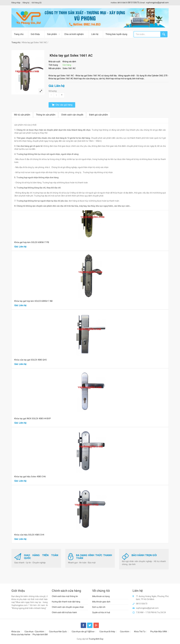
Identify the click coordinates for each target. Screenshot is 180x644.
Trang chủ (19, 34)
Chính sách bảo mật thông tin (65, 596)
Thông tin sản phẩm (46, 115)
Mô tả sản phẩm (22, 115)
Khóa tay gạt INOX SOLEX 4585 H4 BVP (33, 419)
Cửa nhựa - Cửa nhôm (34, 632)
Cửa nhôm (125, 632)
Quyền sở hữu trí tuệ (101, 612)
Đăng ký (26, 3)
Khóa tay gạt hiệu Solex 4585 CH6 (30, 477)
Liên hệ (95, 34)
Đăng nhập (16, 3)
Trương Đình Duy (96, 639)
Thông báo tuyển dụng (116, 34)
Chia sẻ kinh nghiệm (74, 34)
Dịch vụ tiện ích (99, 607)
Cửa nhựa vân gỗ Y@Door (83, 632)
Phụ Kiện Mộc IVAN (159, 632)
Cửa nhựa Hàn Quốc (58, 632)
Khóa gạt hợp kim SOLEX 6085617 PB (32, 242)
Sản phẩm (52, 34)
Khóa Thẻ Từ (140, 632)
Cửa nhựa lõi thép (107, 632)
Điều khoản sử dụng (101, 596)
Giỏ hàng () (37, 3)
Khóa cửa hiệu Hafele (21, 635)
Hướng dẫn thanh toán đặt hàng (66, 602)
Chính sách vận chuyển (72, 115)
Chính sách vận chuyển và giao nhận (68, 607)
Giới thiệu (35, 34)
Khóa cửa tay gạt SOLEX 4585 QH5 (30, 360)
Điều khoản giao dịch (101, 602)
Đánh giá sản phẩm (98, 115)
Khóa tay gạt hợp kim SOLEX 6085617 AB (33, 301)
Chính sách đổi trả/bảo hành (64, 612)
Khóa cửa (16, 632)
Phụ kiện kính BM (40, 635)
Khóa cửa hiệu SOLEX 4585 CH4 (29, 535)
